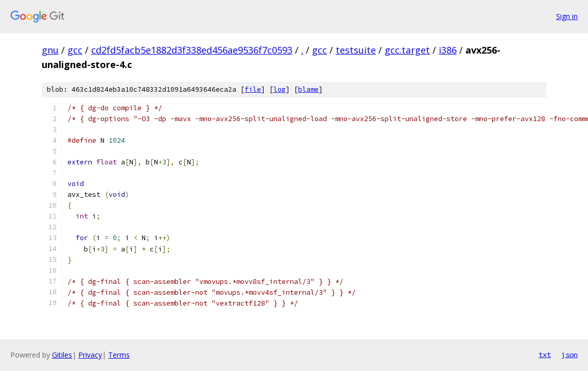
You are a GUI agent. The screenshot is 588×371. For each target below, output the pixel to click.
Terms (119, 355)
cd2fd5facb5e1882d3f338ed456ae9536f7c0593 (192, 50)
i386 (448, 50)
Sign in (567, 16)
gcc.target (407, 50)
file (253, 89)
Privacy (90, 355)
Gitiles (62, 355)
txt (545, 355)
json (569, 355)
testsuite (356, 50)
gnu (50, 50)
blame (308, 89)
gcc (75, 50)
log (280, 89)
